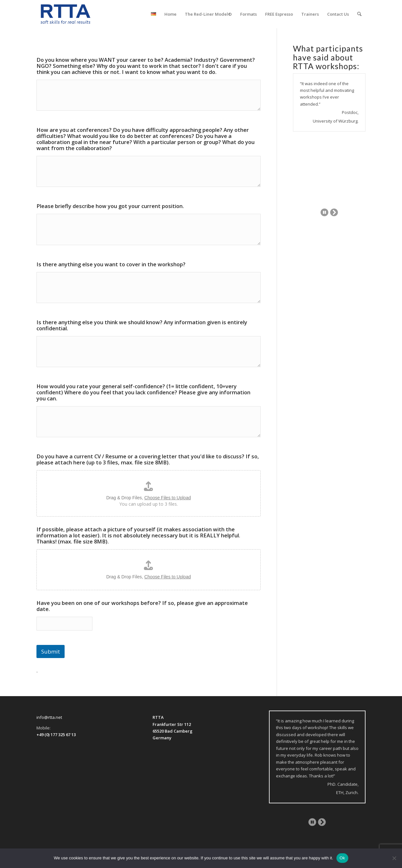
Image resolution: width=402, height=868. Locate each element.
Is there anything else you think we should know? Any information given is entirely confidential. (142, 325)
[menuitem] (154, 14)
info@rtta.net (49, 717)
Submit (51, 651)
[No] (394, 858)
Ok (342, 858)
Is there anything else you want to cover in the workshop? (111, 264)
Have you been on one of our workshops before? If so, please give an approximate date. (142, 606)
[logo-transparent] (66, 14)
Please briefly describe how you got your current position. (110, 206)
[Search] (359, 14)
